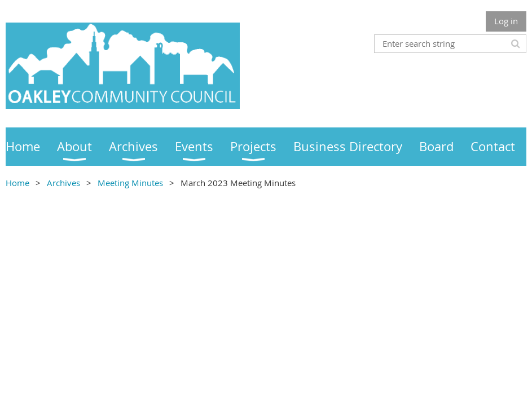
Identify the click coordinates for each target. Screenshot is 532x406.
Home (17, 183)
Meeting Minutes (130, 183)
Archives (63, 183)
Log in (506, 21)
